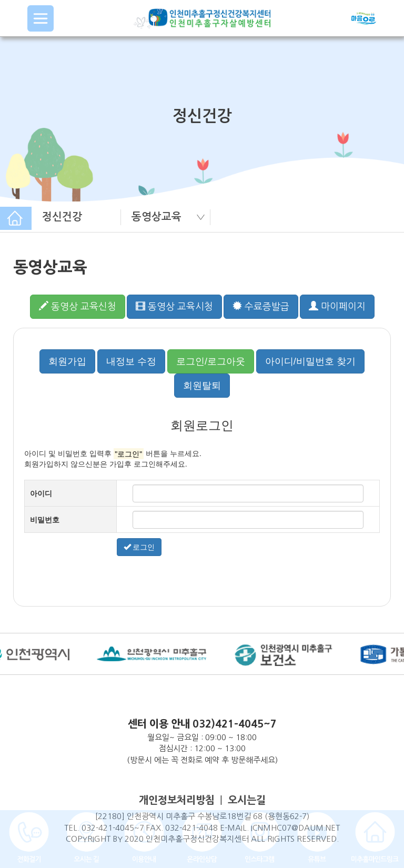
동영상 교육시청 (174, 306)
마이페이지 (337, 306)
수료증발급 (261, 306)
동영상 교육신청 (78, 306)
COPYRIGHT (88, 839)
